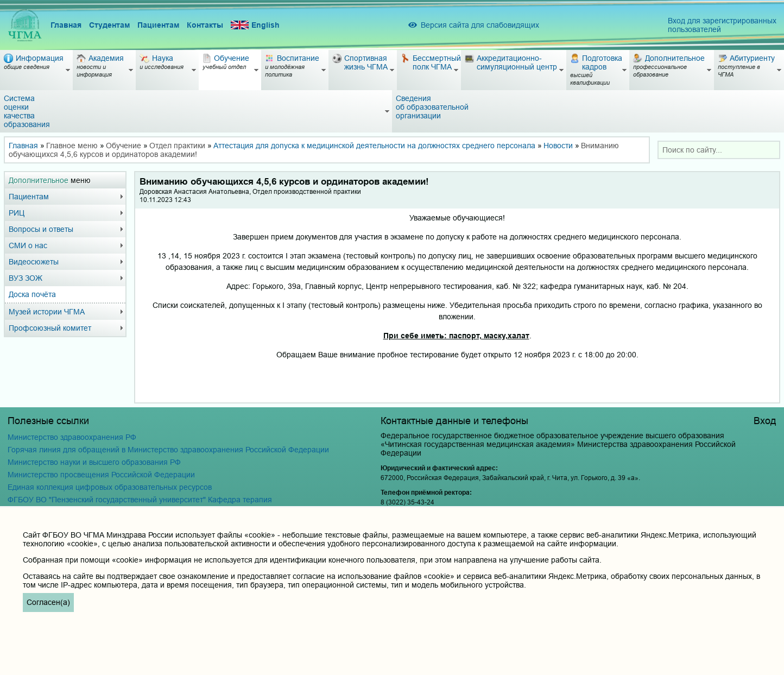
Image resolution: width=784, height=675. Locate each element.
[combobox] (719, 150)
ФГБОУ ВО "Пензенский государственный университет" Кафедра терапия (140, 500)
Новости (558, 146)
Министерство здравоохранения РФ (72, 437)
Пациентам (158, 25)
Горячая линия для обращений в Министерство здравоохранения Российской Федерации (168, 450)
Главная (66, 25)
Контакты (205, 25)
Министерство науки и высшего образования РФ (94, 462)
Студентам (109, 25)
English (255, 25)
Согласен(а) (48, 602)
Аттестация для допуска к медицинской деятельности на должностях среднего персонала (374, 146)
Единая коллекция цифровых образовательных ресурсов (110, 487)
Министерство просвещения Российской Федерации (101, 475)
